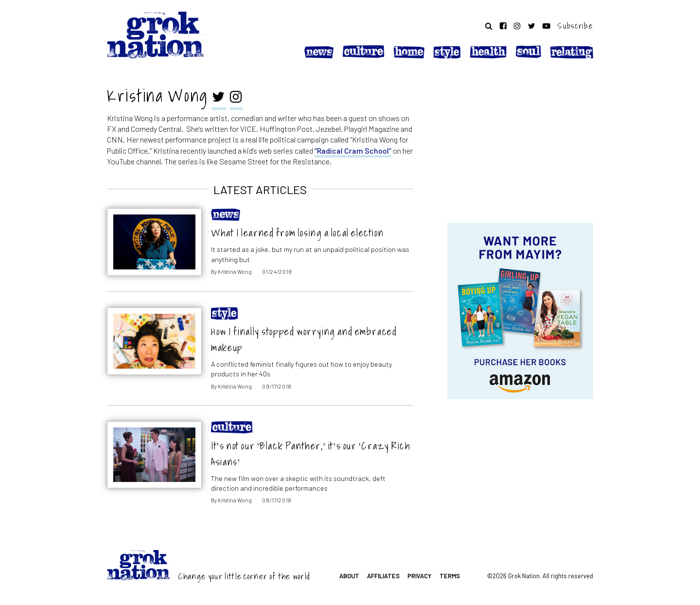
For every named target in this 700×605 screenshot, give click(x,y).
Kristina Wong (235, 272)
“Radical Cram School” (353, 151)
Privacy (420, 576)
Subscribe (575, 26)
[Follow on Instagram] (517, 26)
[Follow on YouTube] (546, 26)
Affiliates (383, 576)
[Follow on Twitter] (532, 26)
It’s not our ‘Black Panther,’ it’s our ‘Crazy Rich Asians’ (311, 454)
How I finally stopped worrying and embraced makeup (304, 339)
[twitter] (219, 98)
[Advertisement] (520, 142)
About (349, 576)
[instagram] (236, 98)
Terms (450, 576)
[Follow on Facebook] (503, 26)
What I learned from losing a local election (297, 233)
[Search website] (489, 26)
